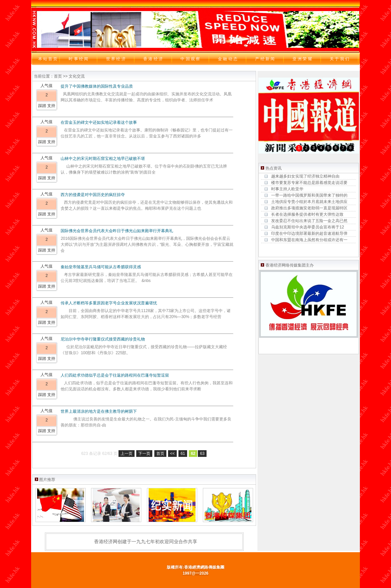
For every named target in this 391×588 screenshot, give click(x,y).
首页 (160, 454)
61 (183, 454)
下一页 (144, 454)
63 (202, 454)
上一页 (127, 454)
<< (172, 454)
